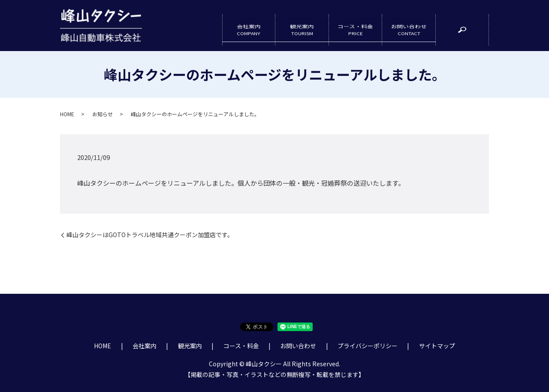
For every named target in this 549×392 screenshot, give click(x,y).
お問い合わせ (409, 26)
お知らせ (103, 114)
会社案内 (249, 26)
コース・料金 (356, 26)
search (467, 30)
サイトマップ (437, 346)
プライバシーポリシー (368, 346)
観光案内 (302, 26)
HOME (67, 114)
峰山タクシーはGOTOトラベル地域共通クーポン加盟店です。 (150, 235)
